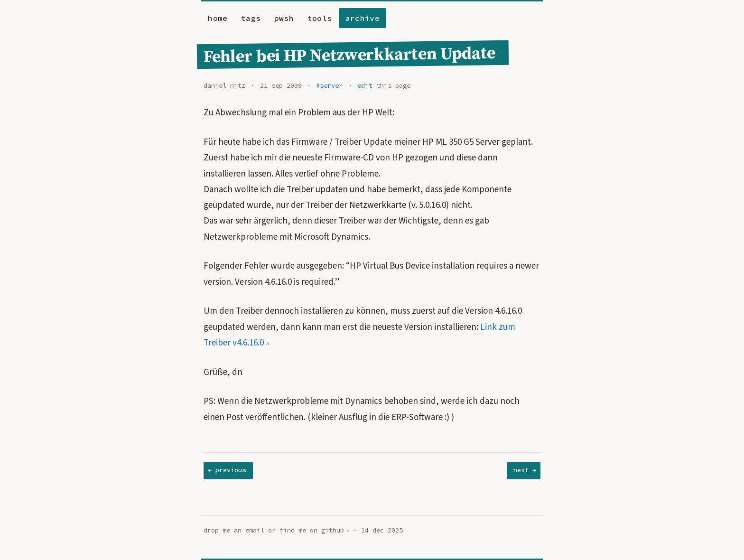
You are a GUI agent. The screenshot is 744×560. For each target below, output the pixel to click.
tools (320, 18)
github (333, 530)
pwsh (284, 18)
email (255, 530)
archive (363, 18)
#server (329, 86)
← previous (227, 470)
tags (251, 18)
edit (365, 86)
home (218, 18)
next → (525, 470)
